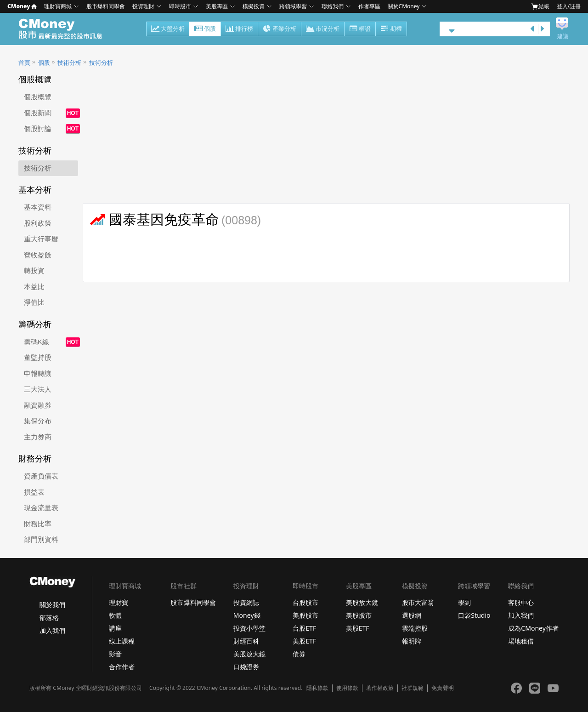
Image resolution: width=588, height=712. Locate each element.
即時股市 (180, 6)
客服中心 (521, 602)
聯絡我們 (333, 6)
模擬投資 (254, 6)
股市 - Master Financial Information (65, 29)
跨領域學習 (293, 6)
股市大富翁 (418, 602)
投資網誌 (246, 602)
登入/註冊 (569, 6)
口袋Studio (474, 615)
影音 (115, 654)
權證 (360, 29)
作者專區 (369, 6)
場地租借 (521, 641)
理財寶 (119, 602)
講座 (115, 628)
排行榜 (239, 29)
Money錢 (247, 615)
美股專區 (217, 6)
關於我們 (52, 605)
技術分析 (69, 63)
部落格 (49, 618)
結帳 (540, 6)
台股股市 (305, 602)
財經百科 (246, 641)
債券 (299, 654)
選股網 (412, 615)
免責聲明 (442, 688)
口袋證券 (246, 667)
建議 (563, 36)
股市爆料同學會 (106, 6)
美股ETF (304, 641)
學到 (464, 602)
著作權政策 (380, 688)
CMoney (22, 6)
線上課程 (122, 641)
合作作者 (122, 667)
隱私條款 (317, 688)
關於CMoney (404, 6)
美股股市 (305, 615)
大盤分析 (168, 29)
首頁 (24, 63)
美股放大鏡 (249, 654)
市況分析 (323, 29)
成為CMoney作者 (533, 628)
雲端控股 (415, 628)
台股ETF (304, 628)
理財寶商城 (58, 6)
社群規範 (413, 688)
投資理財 (143, 6)
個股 (205, 29)
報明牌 (412, 641)
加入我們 (52, 630)
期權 (391, 29)
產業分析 (280, 29)
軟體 (115, 615)
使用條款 (347, 688)
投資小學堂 (249, 628)
